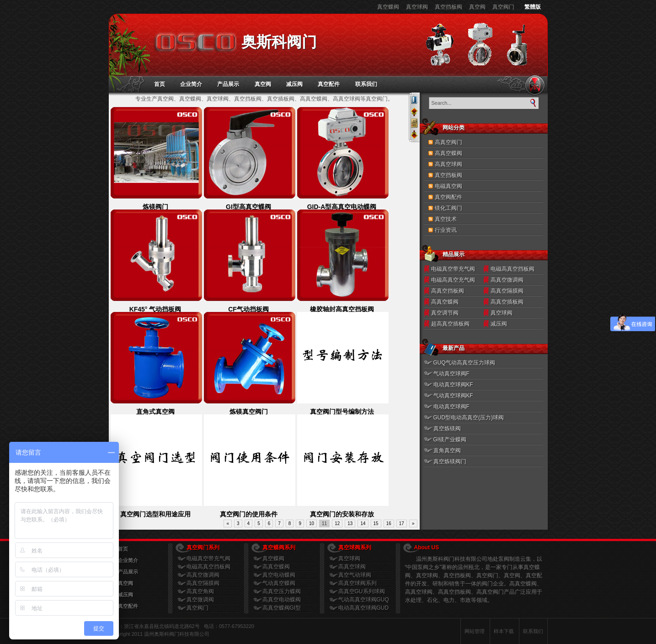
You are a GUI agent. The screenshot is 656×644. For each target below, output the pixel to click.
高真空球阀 (448, 164)
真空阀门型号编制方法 (342, 412)
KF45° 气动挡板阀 (155, 309)
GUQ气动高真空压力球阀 (464, 363)
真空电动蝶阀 (279, 575)
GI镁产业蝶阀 (450, 440)
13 (350, 523)
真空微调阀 (200, 600)
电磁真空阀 (448, 186)
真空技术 (446, 219)
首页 (160, 84)
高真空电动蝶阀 (282, 600)
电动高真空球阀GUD (364, 608)
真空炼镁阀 (447, 429)
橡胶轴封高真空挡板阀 (342, 309)
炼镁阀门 (155, 207)
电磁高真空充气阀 (453, 280)
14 (363, 523)
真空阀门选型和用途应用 (155, 514)
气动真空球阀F (451, 374)
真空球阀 (417, 7)
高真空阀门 (448, 142)
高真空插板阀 (507, 302)
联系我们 (366, 84)
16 (389, 523)
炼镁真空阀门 (249, 412)
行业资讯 (446, 230)
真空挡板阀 (448, 7)
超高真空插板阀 (450, 324)
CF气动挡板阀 (248, 309)
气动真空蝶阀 (279, 583)
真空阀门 (503, 7)
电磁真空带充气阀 (453, 269)
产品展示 (228, 84)
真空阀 (477, 7)
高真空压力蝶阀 (282, 591)
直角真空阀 (447, 451)
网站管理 (475, 631)
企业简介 (191, 84)
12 (337, 523)
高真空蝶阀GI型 (282, 608)
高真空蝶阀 (448, 153)
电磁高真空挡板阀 (512, 269)
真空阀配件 (448, 197)
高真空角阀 (200, 591)
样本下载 (504, 631)
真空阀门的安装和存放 (342, 514)
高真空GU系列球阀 (362, 591)
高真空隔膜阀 (507, 291)
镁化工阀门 (448, 208)
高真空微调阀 (507, 280)
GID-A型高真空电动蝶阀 (342, 207)
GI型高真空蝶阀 (248, 207)
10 (312, 523)
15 (376, 523)
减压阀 (294, 84)
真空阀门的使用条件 (249, 514)
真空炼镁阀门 (450, 462)
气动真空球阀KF (453, 396)
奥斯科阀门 (279, 42)
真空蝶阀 (388, 7)
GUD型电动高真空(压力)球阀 (469, 418)
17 (402, 523)
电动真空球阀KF (453, 385)
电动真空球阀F (451, 407)
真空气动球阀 (355, 575)
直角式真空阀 (155, 412)
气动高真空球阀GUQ (364, 600)
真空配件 (329, 84)
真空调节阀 (445, 313)
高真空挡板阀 (448, 291)
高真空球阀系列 (357, 583)
